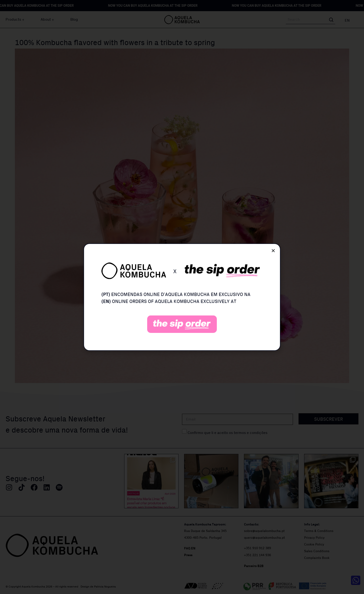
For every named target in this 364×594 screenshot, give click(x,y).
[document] (182, 297)
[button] (273, 251)
